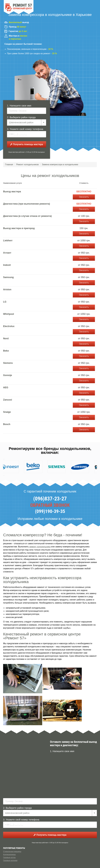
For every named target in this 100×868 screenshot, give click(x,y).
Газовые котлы (9, 857)
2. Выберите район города (21, 117)
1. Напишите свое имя (19, 106)
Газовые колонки (10, 860)
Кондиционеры (9, 854)
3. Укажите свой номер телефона (25, 129)
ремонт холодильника (40, 547)
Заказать (84, 197)
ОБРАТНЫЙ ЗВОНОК (50, 505)
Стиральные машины (12, 851)
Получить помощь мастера (26, 144)
